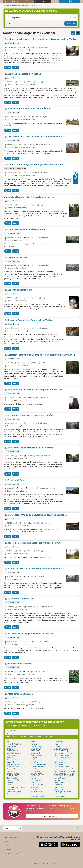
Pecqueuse (35, 794)
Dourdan (34, 742)
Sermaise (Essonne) (61, 782)
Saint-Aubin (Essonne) (62, 755)
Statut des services (34, 864)
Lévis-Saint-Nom (36, 780)
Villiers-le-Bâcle (60, 796)
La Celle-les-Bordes (37, 760)
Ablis (9, 742)
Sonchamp (58, 785)
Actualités (7, 849)
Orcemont (34, 787)
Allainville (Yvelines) (14, 744)
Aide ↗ (30, 2)
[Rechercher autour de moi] (75, 18)
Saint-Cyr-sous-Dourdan (63, 760)
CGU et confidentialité (12, 837)
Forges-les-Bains (37, 748)
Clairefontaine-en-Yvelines (16, 787)
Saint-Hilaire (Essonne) (62, 767)
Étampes (34, 744)
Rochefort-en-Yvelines (62, 748)
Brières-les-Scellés (13, 767)
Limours (34, 782)
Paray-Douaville (36, 792)
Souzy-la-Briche (60, 787)
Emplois (7, 845)
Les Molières (35, 776)
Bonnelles (10, 758)
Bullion (9, 771)
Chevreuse (11, 782)
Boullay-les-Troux (13, 760)
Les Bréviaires (36, 769)
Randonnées (19, 2)
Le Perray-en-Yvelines (38, 764)
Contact (6, 857)
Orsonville (34, 789)
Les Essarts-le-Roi (37, 771)
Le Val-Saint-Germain (38, 767)
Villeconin (58, 794)
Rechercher (71, 23)
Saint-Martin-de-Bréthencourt (65, 771)
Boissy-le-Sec (11, 755)
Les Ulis (33, 778)
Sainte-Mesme (60, 778)
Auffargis (10, 748)
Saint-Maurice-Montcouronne (65, 773)
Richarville (58, 746)
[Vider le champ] (70, 18)
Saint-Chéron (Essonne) (63, 758)
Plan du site (8, 841)
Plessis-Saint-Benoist (38, 796)
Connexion (75, 2)
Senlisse (57, 780)
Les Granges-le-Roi (37, 773)
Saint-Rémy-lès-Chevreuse (64, 776)
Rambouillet (59, 744)
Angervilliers (11, 746)
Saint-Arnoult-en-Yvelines (63, 753)
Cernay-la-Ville (12, 776)
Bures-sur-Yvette (13, 773)
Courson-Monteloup (14, 792)
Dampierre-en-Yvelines (15, 794)
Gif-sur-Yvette (36, 751)
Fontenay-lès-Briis (37, 746)
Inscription (64, 2)
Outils (8, 2)
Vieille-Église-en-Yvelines (63, 792)
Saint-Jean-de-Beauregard (64, 769)
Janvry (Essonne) (36, 758)
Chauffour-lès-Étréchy (15, 780)
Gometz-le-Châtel (37, 755)
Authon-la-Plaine (13, 751)
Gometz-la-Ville (36, 753)
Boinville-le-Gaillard (14, 753)
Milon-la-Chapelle (37, 785)
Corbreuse (10, 789)
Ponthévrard (59, 742)
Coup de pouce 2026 (13, 853)
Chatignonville (12, 778)
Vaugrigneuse (59, 789)
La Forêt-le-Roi (36, 762)
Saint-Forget (59, 764)
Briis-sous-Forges (13, 769)
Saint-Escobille (60, 762)
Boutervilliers (12, 762)
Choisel (9, 785)
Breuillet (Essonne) (13, 764)
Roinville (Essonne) (61, 751)
